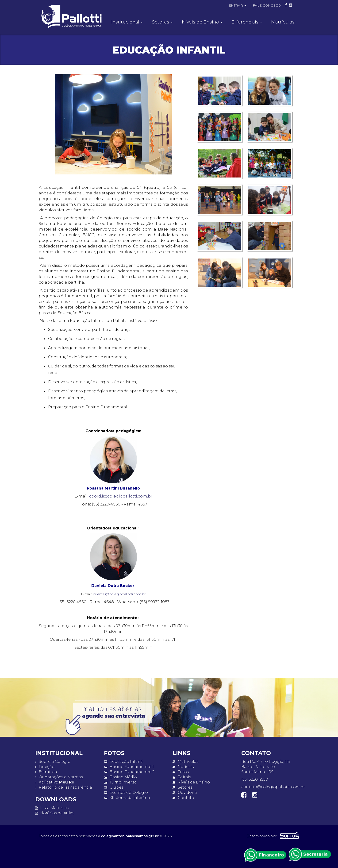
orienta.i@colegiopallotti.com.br (119, 594)
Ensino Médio (120, 777)
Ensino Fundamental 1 (129, 767)
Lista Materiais (52, 808)
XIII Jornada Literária (127, 798)
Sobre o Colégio (53, 762)
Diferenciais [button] (247, 22)
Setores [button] (162, 22)
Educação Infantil (124, 762)
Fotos (181, 772)
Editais (182, 777)
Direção (45, 767)
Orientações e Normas (59, 777)
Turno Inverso (120, 782)
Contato (183, 798)
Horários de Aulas (55, 813)
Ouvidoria (185, 793)
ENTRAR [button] (237, 5)
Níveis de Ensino (191, 782)
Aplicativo (55, 782)
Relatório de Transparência (64, 787)
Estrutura (46, 772)
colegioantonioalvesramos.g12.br (130, 836)
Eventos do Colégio (126, 793)
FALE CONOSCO (267, 5)
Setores (182, 787)
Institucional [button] (127, 22)
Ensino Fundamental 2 (129, 772)
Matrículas (283, 22)
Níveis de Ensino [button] (202, 22)
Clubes (114, 787)
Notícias (183, 767)
